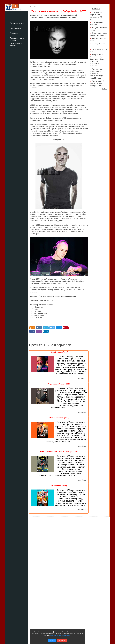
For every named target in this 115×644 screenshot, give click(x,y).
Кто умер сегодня (16, 28)
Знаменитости (15, 33)
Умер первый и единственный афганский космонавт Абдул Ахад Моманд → (97, 73)
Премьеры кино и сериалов (16, 44)
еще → (104, 89)
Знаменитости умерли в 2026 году (18, 39)
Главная (13, 13)
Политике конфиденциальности (60, 635)
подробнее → (83, 378)
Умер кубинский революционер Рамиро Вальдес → (98, 83)
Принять (52, 640)
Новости (13, 18)
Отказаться (62, 640)
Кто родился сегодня (17, 23)
